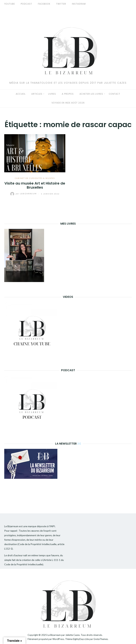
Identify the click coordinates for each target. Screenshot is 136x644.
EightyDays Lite (81, 639)
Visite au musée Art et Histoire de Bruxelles (35, 185)
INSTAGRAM (79, 4)
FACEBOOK (44, 4)
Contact (115, 94)
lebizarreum (24, 194)
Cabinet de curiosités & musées (35, 178)
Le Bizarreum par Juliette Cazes (64, 635)
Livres (52, 94)
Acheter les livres (91, 94)
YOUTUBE (10, 4)
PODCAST (26, 4)
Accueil (21, 94)
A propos (68, 94)
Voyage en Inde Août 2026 (68, 103)
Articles (37, 94)
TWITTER (61, 4)
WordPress (58, 639)
